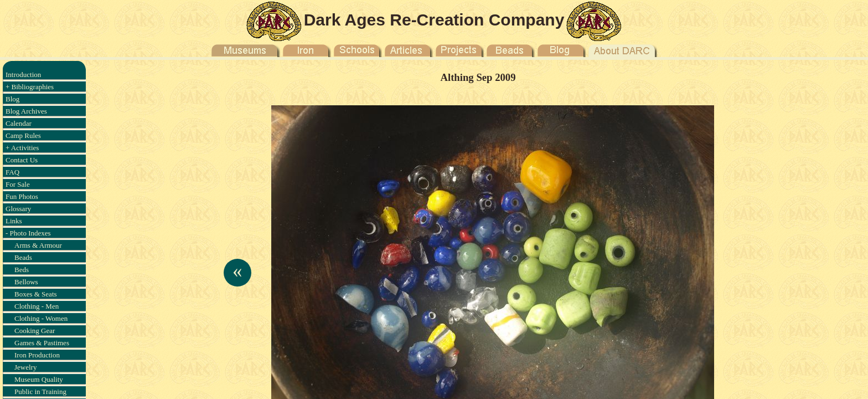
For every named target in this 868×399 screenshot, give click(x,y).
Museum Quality (39, 379)
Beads (23, 257)
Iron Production (37, 355)
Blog (12, 99)
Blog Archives (26, 111)
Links (14, 221)
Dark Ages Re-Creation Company (434, 20)
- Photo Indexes (28, 233)
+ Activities (22, 148)
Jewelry (25, 367)
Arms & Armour (38, 245)
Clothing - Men (37, 306)
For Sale (18, 184)
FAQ (12, 172)
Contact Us (22, 160)
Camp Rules (23, 135)
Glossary (18, 209)
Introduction (23, 75)
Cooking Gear (35, 331)
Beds (22, 270)
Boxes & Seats (36, 294)
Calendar (19, 123)
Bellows (26, 282)
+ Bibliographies (30, 87)
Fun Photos (22, 196)
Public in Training (40, 392)
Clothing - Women (41, 318)
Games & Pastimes (42, 343)
